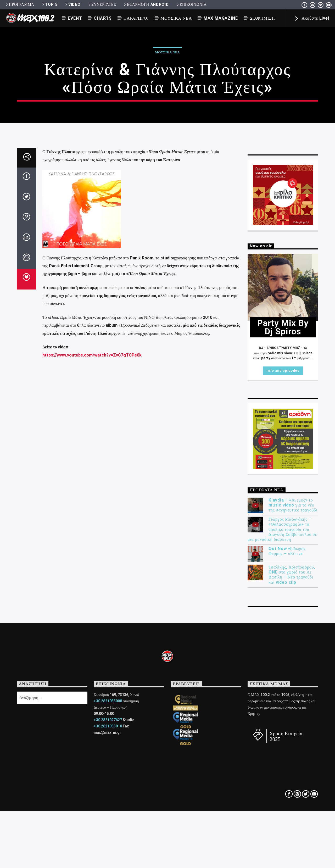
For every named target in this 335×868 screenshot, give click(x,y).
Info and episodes (283, 547)
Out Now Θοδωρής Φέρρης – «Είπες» (287, 728)
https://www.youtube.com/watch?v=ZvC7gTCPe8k (92, 532)
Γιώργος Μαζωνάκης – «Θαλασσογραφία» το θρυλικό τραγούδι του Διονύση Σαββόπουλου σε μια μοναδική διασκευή (282, 706)
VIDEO (72, 5)
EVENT (75, 18)
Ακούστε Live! (311, 19)
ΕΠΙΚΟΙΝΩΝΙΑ (191, 5)
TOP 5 (49, 5)
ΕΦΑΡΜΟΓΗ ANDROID (146, 5)
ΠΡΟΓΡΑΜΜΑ (19, 5)
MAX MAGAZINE (221, 18)
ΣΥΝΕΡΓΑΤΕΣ (102, 5)
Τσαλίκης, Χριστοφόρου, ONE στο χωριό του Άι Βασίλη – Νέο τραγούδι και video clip (292, 752)
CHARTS (103, 18)
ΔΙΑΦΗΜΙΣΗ (262, 18)
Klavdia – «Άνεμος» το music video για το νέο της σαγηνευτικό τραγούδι (293, 682)
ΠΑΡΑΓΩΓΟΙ (136, 18)
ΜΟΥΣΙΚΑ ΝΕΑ (176, 18)
